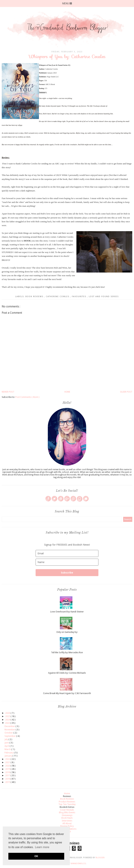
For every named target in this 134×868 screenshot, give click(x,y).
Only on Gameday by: (67, 632)
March (8, 749)
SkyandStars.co (78, 864)
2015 (8, 782)
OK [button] (36, 856)
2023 (8, 723)
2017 (8, 775)
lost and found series (104, 297)
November (10, 730)
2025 (8, 716)
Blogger (100, 858)
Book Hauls (67, 818)
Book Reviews (35, 297)
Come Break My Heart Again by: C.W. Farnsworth (67, 693)
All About (67, 823)
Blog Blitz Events (67, 812)
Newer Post (8, 392)
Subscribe (67, 573)
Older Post (126, 392)
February (9, 753)
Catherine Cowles (58, 297)
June (7, 743)
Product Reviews (67, 802)
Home (67, 392)
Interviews (67, 821)
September (10, 736)
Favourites (79, 297)
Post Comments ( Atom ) (27, 397)
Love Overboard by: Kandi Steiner (67, 612)
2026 (8, 713)
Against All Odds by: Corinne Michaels (67, 673)
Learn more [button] (42, 847)
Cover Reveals (67, 810)
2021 (8, 762)
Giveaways (67, 815)
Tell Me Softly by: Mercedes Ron (67, 652)
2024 (8, 720)
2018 (8, 772)
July (7, 739)
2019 (8, 769)
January (9, 756)
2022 (8, 759)
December (10, 726)
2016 (8, 779)
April (7, 746)
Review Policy (67, 826)
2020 (8, 766)
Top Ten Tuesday (67, 804)
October (9, 733)
